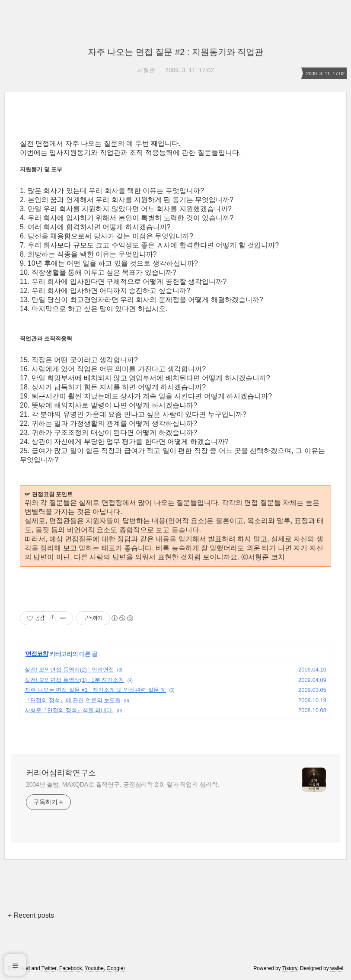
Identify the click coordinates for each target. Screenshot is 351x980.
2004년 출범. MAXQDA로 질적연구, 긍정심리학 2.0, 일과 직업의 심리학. (123, 784)
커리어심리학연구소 (61, 773)
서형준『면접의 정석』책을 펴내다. (69, 710)
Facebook (71, 968)
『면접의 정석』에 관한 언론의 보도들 (73, 700)
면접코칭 (37, 654)
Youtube (94, 968)
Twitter (49, 968)
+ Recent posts (31, 915)
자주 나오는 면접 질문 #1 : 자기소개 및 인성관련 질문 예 (95, 690)
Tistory (290, 968)
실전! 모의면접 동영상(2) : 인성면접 (69, 670)
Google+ (117, 968)
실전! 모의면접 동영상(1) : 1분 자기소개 (74, 680)
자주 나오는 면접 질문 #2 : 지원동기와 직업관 (176, 52)
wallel (337, 968)
